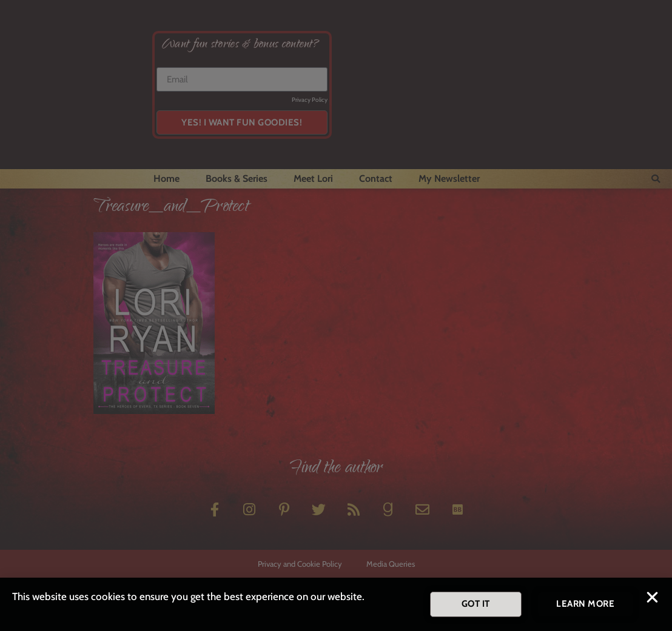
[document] (336, 315)
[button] (652, 599)
